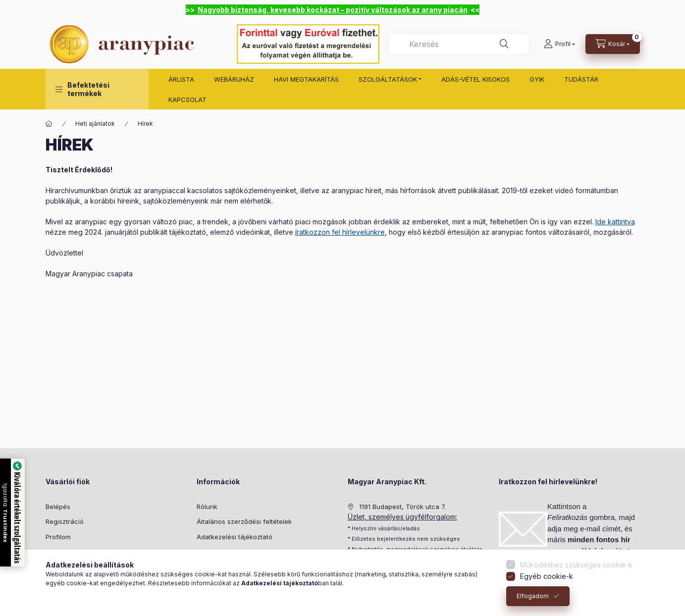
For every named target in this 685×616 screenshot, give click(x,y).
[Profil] (559, 44)
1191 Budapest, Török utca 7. (402, 507)
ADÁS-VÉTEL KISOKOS (475, 79)
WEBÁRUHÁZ (234, 79)
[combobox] (459, 44)
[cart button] (613, 44)
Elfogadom (533, 600)
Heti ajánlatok (95, 124)
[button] (97, 89)
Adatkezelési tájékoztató (235, 537)
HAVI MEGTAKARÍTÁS (306, 79)
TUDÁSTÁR (581, 79)
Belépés (58, 507)
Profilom (58, 537)
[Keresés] (504, 44)
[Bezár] (634, 10)
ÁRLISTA (181, 79)
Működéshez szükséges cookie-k (576, 569)
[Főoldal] (49, 124)
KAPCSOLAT (187, 100)
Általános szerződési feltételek (244, 521)
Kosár (54, 552)
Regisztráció (65, 521)
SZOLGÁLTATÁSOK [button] (388, 79)
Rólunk (207, 507)
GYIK (537, 79)
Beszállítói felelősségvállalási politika (253, 552)
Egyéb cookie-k (547, 581)
